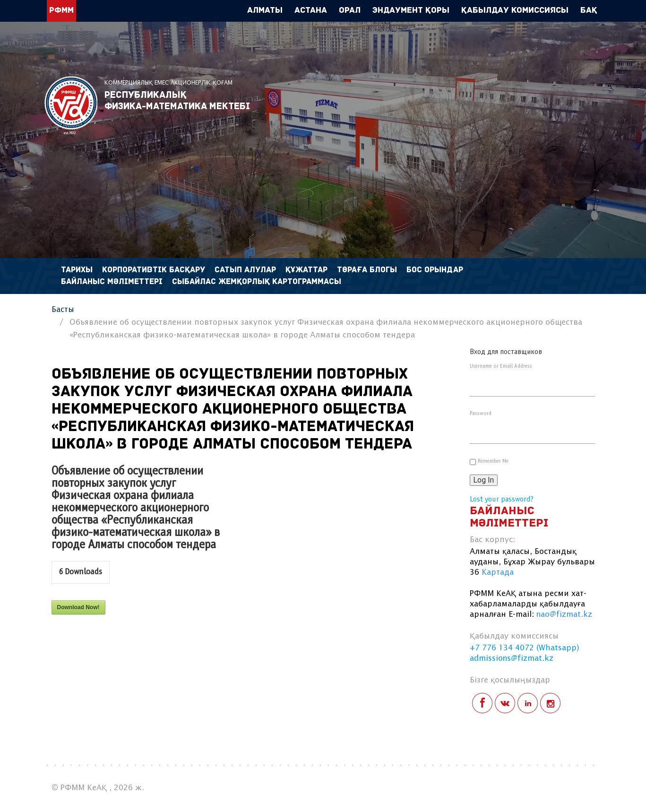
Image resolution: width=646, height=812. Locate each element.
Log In (484, 480)
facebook (482, 703)
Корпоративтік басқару (154, 270)
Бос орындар (435, 270)
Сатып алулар (245, 270)
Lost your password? (502, 500)
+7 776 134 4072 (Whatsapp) (525, 648)
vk (505, 703)
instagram (550, 703)
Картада (498, 573)
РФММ (71, 105)
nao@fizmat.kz (564, 615)
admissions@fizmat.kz (512, 659)
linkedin (528, 703)
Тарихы (77, 270)
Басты (63, 310)
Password (481, 414)
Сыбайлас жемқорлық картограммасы (257, 282)
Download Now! (78, 607)
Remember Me (493, 461)
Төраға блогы (367, 270)
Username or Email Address (501, 366)
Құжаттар (306, 270)
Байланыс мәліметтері (112, 282)
